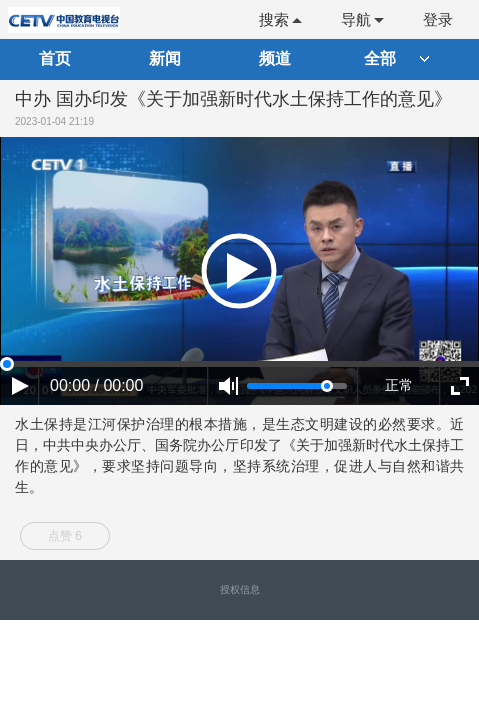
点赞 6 (65, 536)
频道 (275, 58)
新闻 (165, 58)
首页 (55, 58)
